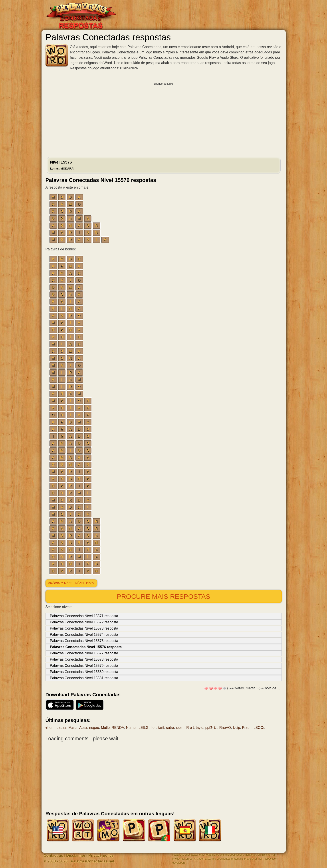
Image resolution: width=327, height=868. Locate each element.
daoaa (62, 728)
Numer (131, 728)
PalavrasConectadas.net (93, 861)
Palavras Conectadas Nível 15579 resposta (84, 666)
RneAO (225, 728)
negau (94, 728)
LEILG (144, 728)
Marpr (73, 728)
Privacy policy (101, 855)
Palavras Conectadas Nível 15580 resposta (84, 672)
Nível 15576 (62, 165)
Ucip (236, 728)
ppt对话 (211, 728)
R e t (190, 728)
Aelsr (83, 728)
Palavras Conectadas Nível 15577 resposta (84, 653)
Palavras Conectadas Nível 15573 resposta (84, 628)
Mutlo (105, 728)
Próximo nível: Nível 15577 (71, 583)
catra (170, 728)
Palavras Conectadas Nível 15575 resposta (84, 641)
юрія (180, 728)
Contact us (54, 855)
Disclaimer (76, 855)
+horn (50, 728)
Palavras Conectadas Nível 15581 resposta (84, 678)
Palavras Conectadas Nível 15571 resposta (84, 616)
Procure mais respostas (163, 596)
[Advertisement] (164, 119)
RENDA (118, 728)
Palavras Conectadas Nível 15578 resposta (84, 659)
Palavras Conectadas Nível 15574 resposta (84, 635)
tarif (161, 728)
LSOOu (259, 728)
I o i (153, 728)
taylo (200, 728)
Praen (247, 728)
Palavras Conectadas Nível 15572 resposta (84, 622)
